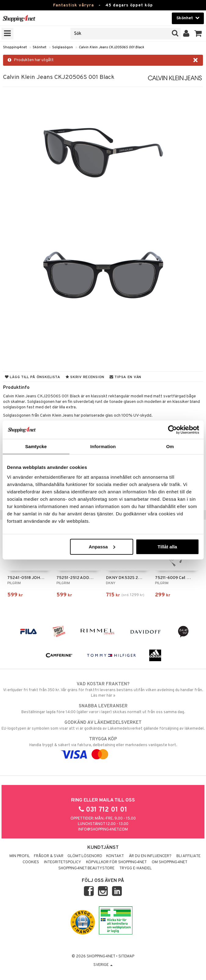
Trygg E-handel (136, 868)
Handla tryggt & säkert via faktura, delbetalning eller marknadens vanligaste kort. (103, 747)
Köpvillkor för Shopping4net (116, 862)
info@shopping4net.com (103, 830)
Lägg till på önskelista (33, 377)
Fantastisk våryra (74, 5)
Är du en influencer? (150, 856)
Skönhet (40, 47)
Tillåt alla (167, 546)
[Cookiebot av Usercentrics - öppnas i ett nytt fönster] (172, 430)
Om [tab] (170, 446)
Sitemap (126, 956)
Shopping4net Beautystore (86, 868)
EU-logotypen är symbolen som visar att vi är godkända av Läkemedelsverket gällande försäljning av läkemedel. (103, 725)
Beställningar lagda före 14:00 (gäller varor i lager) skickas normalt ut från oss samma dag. (103, 709)
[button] (198, 34)
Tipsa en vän (125, 377)
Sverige (103, 965)
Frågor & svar (49, 856)
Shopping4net (15, 47)
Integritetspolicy (63, 862)
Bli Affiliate (188, 856)
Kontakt (115, 856)
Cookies (31, 862)
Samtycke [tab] (36, 446)
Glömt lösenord (85, 856)
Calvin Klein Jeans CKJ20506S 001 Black (111, 47)
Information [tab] (103, 446)
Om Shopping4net (170, 862)
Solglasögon (63, 47)
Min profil (20, 856)
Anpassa (102, 546)
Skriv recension (85, 377)
